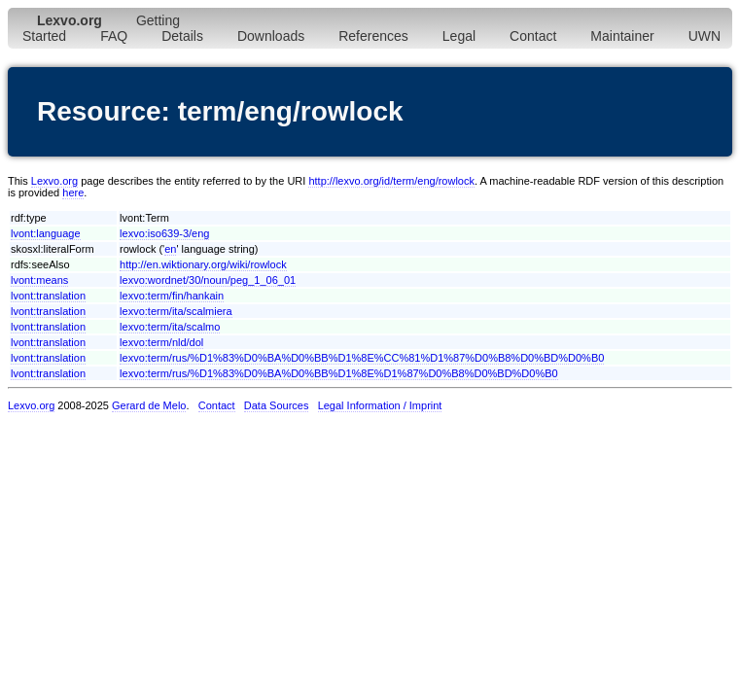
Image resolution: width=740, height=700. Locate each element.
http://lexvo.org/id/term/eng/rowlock (391, 181)
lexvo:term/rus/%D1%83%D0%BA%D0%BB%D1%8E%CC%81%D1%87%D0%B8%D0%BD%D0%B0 (362, 358)
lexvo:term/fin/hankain (172, 296)
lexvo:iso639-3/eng (164, 233)
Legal (459, 36)
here (73, 192)
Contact (533, 36)
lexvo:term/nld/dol (161, 342)
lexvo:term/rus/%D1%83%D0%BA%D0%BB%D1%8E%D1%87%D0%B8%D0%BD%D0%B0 (339, 373)
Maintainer (622, 36)
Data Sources (277, 405)
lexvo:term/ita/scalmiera (176, 311)
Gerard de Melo (149, 405)
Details (182, 36)
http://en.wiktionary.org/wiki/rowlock (203, 264)
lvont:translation (48, 296)
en (170, 249)
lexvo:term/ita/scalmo (170, 327)
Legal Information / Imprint (380, 405)
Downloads (271, 36)
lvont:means (39, 280)
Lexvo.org (54, 181)
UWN (705, 36)
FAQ (114, 36)
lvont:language (46, 233)
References (373, 36)
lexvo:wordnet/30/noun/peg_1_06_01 (208, 280)
